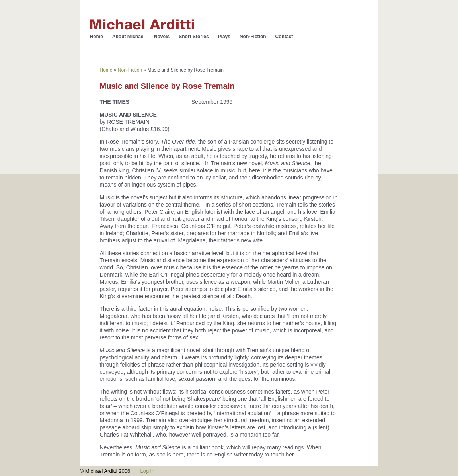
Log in (147, 471)
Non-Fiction (253, 37)
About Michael (129, 37)
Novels (162, 37)
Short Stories (194, 37)
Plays (224, 37)
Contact (284, 37)
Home (96, 37)
